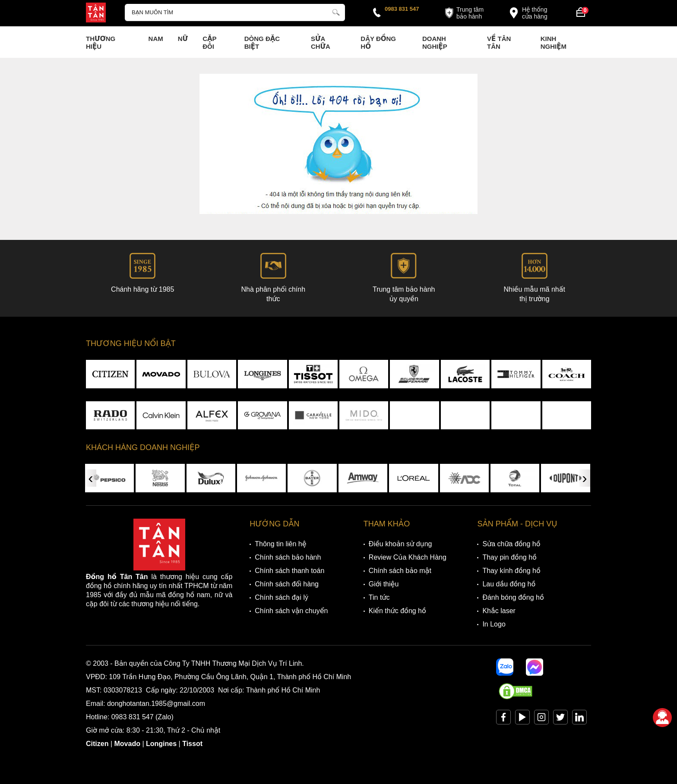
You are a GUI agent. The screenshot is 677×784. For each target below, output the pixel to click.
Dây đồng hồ (378, 43)
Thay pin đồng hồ (509, 557)
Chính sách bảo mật (400, 571)
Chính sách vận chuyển (291, 611)
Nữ (183, 39)
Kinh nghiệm (554, 43)
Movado (127, 744)
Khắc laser (499, 611)
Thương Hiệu (101, 43)
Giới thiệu (384, 584)
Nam (156, 39)
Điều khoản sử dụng (400, 544)
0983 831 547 (402, 9)
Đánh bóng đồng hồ (513, 597)
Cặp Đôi (209, 43)
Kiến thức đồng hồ (397, 611)
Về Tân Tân (499, 43)
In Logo (494, 624)
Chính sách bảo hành (288, 557)
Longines (161, 744)
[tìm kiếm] (336, 11)
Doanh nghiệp (435, 43)
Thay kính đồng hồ (511, 571)
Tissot (192, 744)
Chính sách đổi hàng (287, 584)
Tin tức (379, 597)
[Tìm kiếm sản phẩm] (235, 13)
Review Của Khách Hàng (408, 557)
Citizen (97, 744)
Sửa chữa (321, 43)
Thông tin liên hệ (280, 544)
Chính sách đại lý (282, 597)
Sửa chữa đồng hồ (511, 544)
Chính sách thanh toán (289, 571)
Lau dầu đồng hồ (509, 584)
